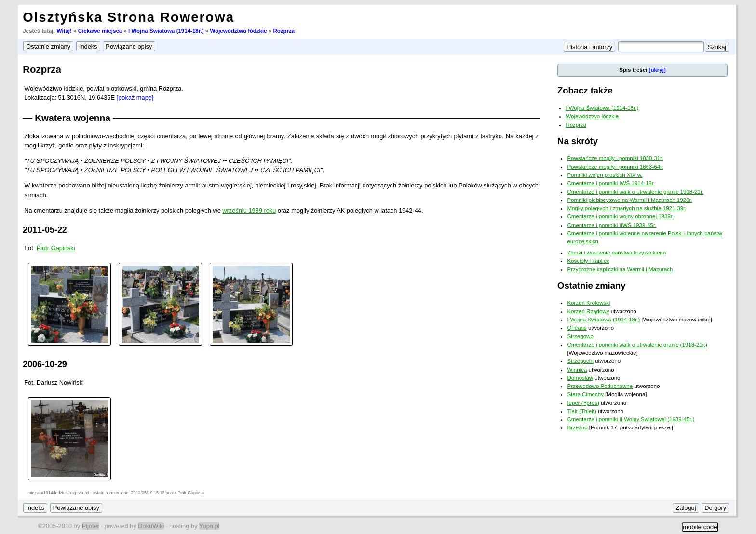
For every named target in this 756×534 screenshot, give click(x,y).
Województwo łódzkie (238, 31)
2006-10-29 (45, 364)
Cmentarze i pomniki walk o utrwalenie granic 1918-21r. (635, 192)
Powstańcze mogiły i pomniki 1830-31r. (615, 158)
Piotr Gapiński (56, 248)
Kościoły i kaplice (588, 261)
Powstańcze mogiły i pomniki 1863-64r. (615, 167)
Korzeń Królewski (588, 303)
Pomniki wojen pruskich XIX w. (605, 175)
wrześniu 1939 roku (249, 210)
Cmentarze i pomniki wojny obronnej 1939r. (620, 216)
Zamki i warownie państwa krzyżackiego (616, 253)
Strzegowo (580, 336)
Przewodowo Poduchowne (600, 386)
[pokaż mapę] (135, 98)
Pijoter (91, 526)
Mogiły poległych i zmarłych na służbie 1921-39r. (627, 208)
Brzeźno (577, 427)
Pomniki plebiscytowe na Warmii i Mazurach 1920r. (629, 200)
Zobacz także (585, 90)
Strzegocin (580, 361)
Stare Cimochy (585, 394)
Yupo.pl (209, 526)
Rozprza (284, 31)
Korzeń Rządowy (588, 311)
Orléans (577, 328)
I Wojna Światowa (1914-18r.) (166, 31)
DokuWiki (151, 526)
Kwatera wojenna (73, 118)
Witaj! (64, 31)
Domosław (580, 378)
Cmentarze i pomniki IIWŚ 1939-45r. (612, 225)
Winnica (577, 370)
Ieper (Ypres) (583, 403)
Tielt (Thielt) (581, 411)
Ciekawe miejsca (100, 31)
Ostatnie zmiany (591, 286)
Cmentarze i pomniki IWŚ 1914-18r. (611, 183)
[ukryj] (657, 70)
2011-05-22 (45, 230)
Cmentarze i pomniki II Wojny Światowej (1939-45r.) (631, 419)
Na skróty (578, 141)
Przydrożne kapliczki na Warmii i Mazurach (620, 269)
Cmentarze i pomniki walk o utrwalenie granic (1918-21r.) (637, 345)
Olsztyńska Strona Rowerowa (128, 17)
